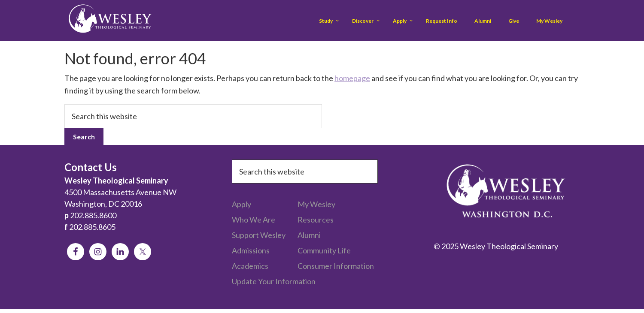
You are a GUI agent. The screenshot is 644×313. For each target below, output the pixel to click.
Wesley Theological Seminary (110, 20)
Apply (241, 204)
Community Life (324, 250)
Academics (250, 266)
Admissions (251, 250)
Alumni (309, 235)
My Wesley (316, 204)
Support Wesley (259, 235)
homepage (352, 78)
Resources (316, 220)
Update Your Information (274, 281)
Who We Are (254, 220)
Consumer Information (336, 266)
